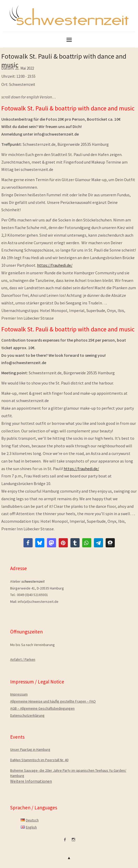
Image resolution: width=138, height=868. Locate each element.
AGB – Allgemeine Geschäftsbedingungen (42, 708)
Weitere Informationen (31, 781)
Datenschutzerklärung (27, 715)
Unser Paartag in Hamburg (30, 749)
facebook (65, 842)
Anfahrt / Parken (23, 659)
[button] (28, 543)
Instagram (73, 842)
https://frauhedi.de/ (55, 265)
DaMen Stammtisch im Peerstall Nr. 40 (39, 760)
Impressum (19, 694)
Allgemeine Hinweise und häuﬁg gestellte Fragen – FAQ (53, 701)
